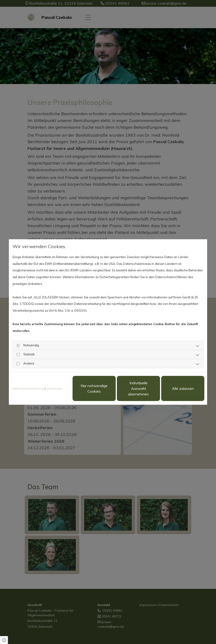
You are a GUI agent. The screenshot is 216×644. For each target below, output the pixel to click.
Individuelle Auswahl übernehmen (138, 388)
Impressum (54, 388)
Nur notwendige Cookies (94, 388)
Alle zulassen (183, 388)
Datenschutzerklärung (28, 388)
